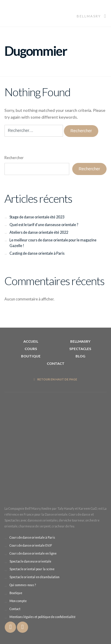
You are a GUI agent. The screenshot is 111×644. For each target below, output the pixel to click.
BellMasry (80, 341)
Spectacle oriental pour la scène (32, 569)
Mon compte (18, 601)
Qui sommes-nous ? (23, 585)
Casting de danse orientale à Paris (37, 253)
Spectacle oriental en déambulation (34, 577)
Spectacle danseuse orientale (30, 561)
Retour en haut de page (56, 379)
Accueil (31, 341)
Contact (56, 363)
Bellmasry (92, 16)
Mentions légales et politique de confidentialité (42, 617)
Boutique (31, 356)
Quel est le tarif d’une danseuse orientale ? (44, 225)
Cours (31, 349)
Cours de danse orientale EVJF (31, 545)
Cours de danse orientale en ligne (33, 553)
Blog (80, 356)
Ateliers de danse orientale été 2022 (39, 232)
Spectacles (80, 349)
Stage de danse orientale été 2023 (37, 217)
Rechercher (14, 158)
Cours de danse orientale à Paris (32, 537)
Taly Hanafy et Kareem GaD (77, 509)
